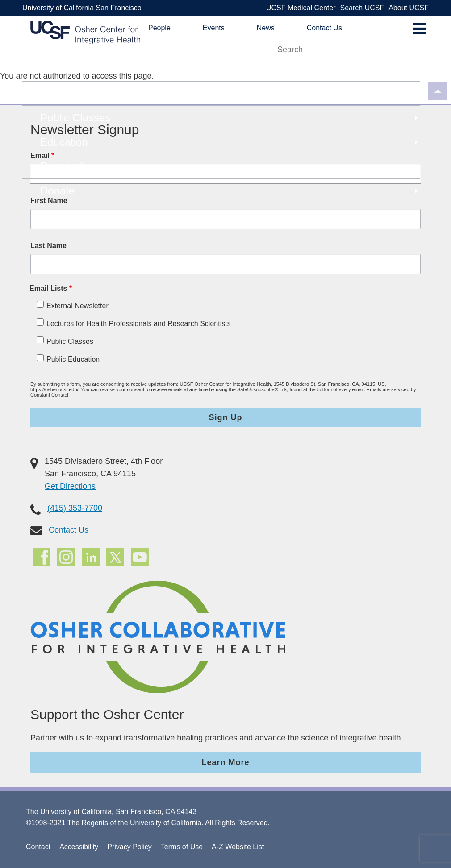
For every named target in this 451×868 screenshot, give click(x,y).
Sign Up (226, 417)
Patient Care (230, 94)
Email (40, 155)
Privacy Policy (129, 847)
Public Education (73, 359)
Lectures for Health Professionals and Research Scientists (139, 324)
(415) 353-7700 (75, 508)
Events (214, 28)
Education (230, 142)
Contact (38, 847)
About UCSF (409, 8)
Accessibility (79, 847)
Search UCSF (362, 8)
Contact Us (324, 28)
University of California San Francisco (82, 8)
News (266, 28)
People (159, 28)
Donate (230, 191)
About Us (230, 69)
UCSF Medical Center (301, 8)
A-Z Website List (238, 847)
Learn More (225, 762)
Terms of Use (182, 847)
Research (230, 166)
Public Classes (230, 118)
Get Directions (70, 486)
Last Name (48, 246)
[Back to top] (438, 92)
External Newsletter (77, 306)
